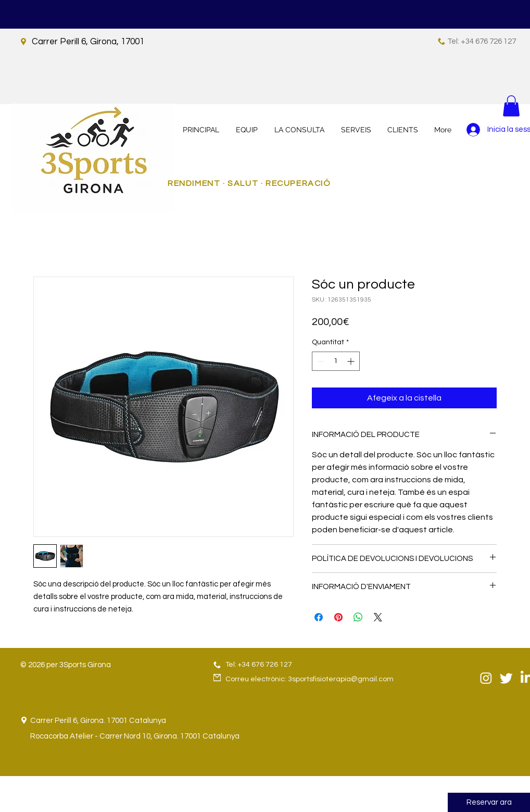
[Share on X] (378, 617)
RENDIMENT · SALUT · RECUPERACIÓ (249, 183)
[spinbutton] (336, 361)
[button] (511, 106)
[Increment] (352, 361)
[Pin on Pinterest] (338, 617)
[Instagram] (486, 678)
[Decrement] (320, 361)
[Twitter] (506, 678)
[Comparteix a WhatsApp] (358, 617)
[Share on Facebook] (319, 617)
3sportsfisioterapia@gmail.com (341, 679)
